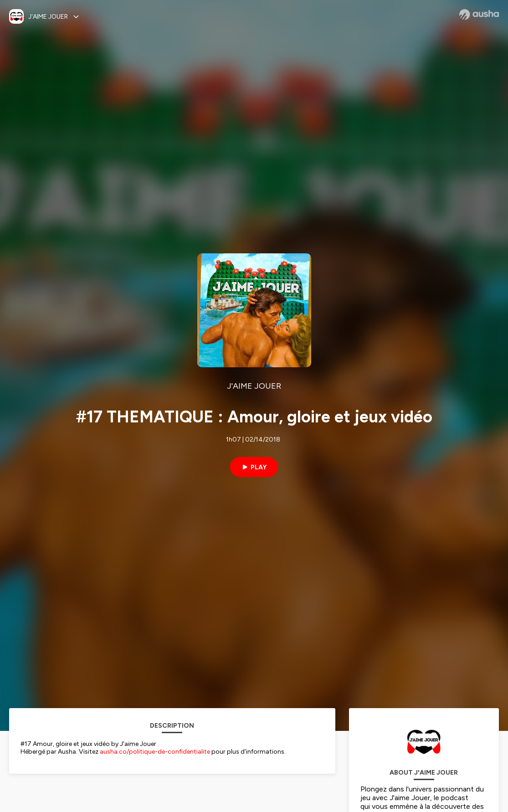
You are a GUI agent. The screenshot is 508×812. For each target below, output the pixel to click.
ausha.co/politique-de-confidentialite (155, 752)
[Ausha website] (479, 15)
